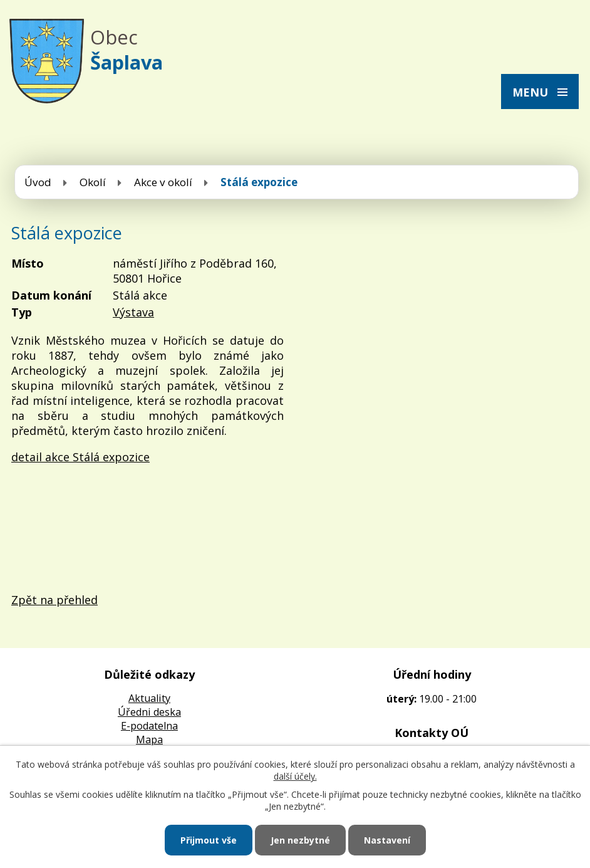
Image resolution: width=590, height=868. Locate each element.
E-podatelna (149, 726)
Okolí (93, 182)
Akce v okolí (163, 182)
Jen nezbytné (300, 840)
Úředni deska (149, 712)
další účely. (295, 776)
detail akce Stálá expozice (80, 457)
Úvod (38, 182)
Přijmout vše (209, 840)
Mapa (149, 740)
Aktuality (149, 698)
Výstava (133, 312)
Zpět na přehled (54, 600)
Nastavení (387, 840)
